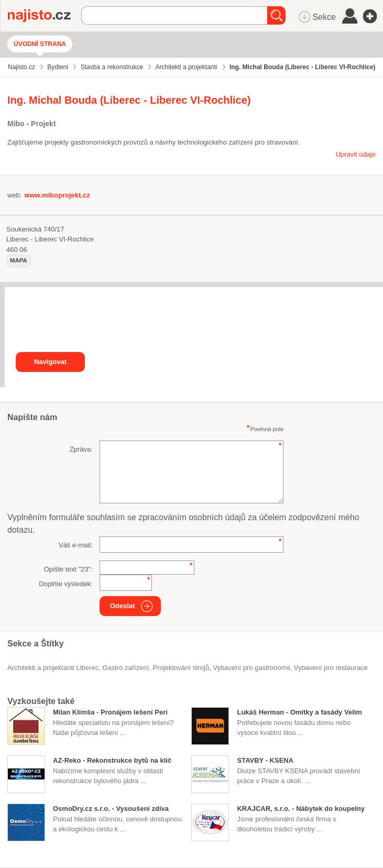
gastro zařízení (125, 668)
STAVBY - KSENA (265, 760)
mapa (19, 260)
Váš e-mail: (76, 545)
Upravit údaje (355, 154)
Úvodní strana (40, 44)
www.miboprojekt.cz (57, 195)
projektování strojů (181, 668)
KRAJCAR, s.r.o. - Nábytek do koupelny (300, 809)
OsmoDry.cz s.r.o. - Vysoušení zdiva (111, 809)
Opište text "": (68, 569)
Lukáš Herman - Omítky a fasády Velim (299, 712)
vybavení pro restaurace (331, 668)
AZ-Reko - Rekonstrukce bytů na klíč (112, 760)
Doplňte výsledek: (66, 584)
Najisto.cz (45, 16)
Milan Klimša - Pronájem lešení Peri (110, 712)
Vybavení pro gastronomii (251, 668)
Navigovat (50, 362)
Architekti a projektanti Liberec (53, 668)
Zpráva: (81, 449)
